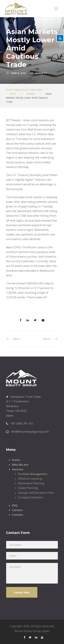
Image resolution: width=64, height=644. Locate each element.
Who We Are (20, 465)
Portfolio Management (33, 474)
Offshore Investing (30, 479)
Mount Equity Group (28, 631)
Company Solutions (30, 497)
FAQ (15, 505)
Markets (41, 73)
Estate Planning (28, 488)
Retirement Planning (31, 483)
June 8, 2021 (19, 73)
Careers (17, 510)
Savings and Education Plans (36, 493)
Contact (17, 515)
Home (16, 460)
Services (18, 469)
